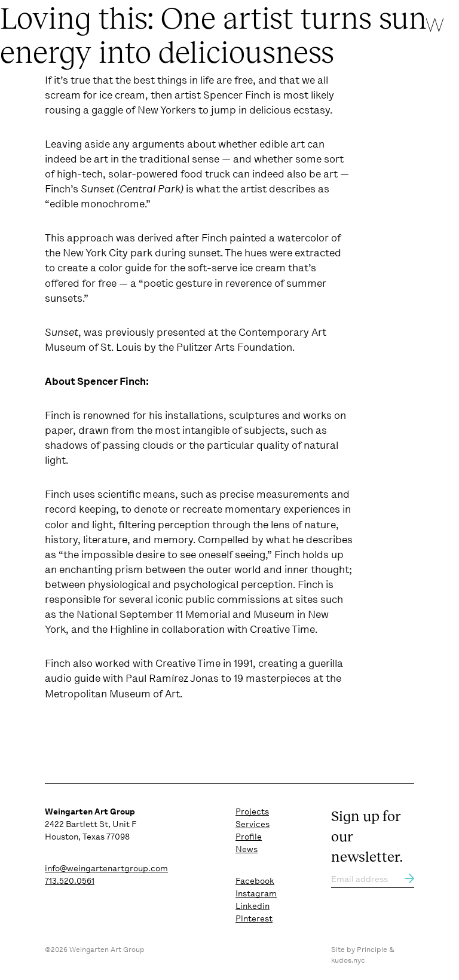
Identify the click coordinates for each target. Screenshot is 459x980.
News (247, 849)
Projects (252, 811)
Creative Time (282, 629)
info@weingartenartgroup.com (106, 868)
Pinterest (254, 918)
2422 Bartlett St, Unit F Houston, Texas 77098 (91, 824)
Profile (249, 837)
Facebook (255, 881)
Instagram (256, 893)
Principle (372, 950)
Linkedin (253, 906)
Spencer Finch (237, 95)
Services (253, 824)
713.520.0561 (70, 881)
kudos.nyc (348, 960)
